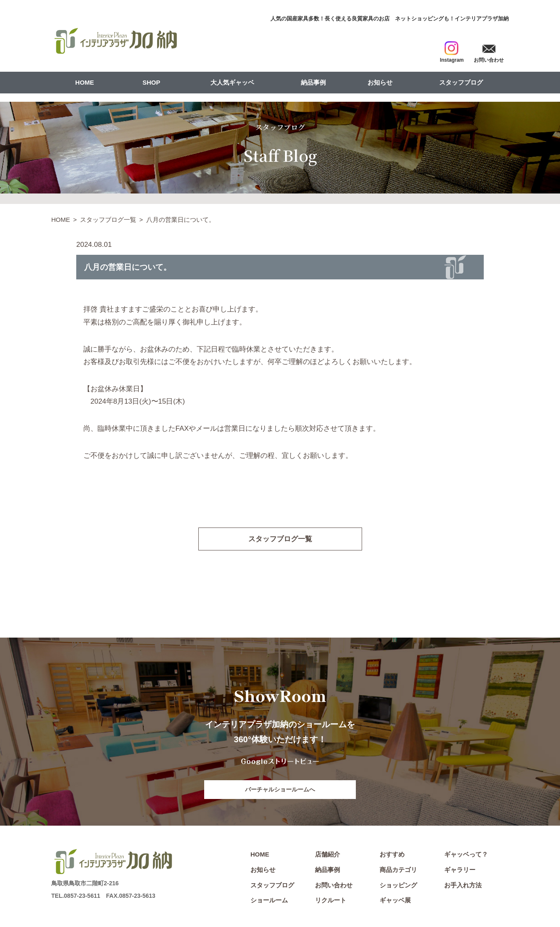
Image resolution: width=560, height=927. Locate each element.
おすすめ (392, 854)
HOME (85, 82)
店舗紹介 (327, 854)
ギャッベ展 (395, 900)
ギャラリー (460, 870)
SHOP (151, 82)
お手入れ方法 (463, 885)
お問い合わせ (334, 885)
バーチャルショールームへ (280, 789)
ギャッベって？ (466, 854)
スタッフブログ (461, 82)
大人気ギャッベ (232, 82)
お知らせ (380, 82)
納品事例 (313, 82)
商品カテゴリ (398, 870)
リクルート (331, 900)
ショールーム (269, 900)
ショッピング (398, 885)
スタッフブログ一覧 (108, 220)
